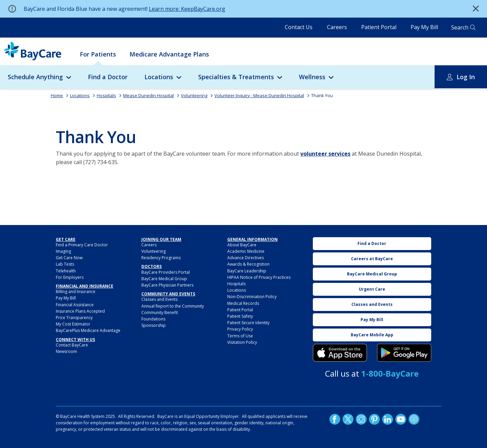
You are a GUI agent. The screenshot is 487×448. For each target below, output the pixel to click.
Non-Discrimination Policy (252, 297)
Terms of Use (240, 336)
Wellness (312, 77)
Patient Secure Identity (248, 323)
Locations (159, 77)
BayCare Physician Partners (167, 285)
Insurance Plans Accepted (80, 311)
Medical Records (243, 303)
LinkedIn (388, 419)
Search (460, 27)
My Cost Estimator (73, 324)
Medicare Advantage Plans (169, 54)
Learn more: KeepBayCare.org (187, 9)
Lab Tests (65, 264)
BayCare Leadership (247, 271)
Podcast (414, 419)
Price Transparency (74, 318)
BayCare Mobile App (372, 335)
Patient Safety (240, 316)
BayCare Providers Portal (166, 272)
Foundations (153, 319)
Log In (466, 77)
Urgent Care (372, 289)
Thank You (322, 95)
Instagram (361, 419)
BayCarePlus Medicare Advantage (88, 330)
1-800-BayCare (390, 373)
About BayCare (242, 245)
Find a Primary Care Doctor (82, 245)
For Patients (98, 54)
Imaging (63, 251)
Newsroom (66, 351)
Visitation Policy (242, 342)
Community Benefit (160, 312)
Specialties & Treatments (236, 77)
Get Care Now (69, 258)
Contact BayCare (72, 345)
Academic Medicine (246, 251)
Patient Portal (379, 27)
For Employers (70, 277)
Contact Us (299, 27)
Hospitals (106, 95)
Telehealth (66, 271)
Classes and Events (159, 299)
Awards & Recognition (248, 264)
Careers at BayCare (372, 259)
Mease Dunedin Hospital (148, 95)
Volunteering (194, 95)
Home (57, 95)
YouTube (401, 419)
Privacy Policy (240, 329)
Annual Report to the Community (173, 306)
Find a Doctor (108, 77)
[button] (476, 9)
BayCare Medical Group (164, 279)
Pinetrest (374, 419)
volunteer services (325, 154)
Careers (337, 27)
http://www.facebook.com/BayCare (335, 419)
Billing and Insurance (76, 292)
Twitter (348, 419)
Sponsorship (154, 325)
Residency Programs (161, 258)
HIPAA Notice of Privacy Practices (259, 277)
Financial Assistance (75, 305)
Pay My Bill (424, 27)
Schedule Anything (35, 77)
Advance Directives (246, 258)
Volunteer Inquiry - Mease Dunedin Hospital (259, 95)
